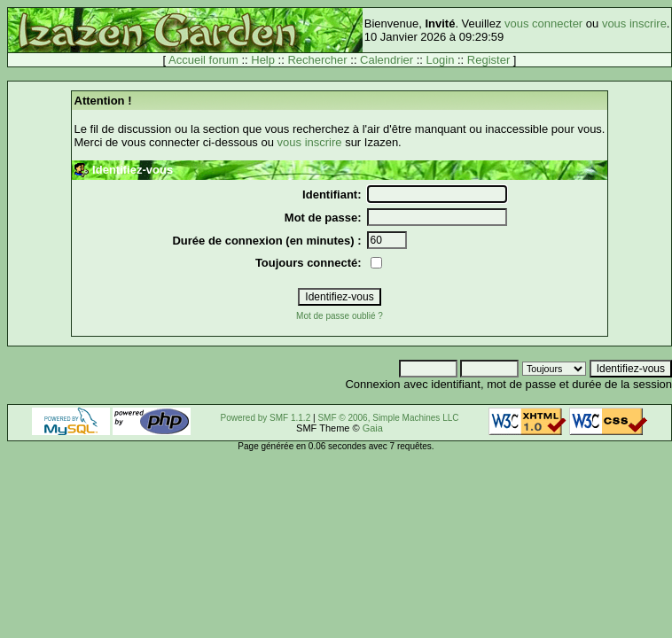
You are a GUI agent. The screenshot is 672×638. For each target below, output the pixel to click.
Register (488, 60)
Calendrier (387, 60)
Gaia (373, 428)
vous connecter (543, 23)
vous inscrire (634, 23)
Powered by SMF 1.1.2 (266, 418)
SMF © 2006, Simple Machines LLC (388, 418)
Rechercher (317, 60)
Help (263, 60)
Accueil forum (203, 60)
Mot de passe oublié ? (340, 316)
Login (441, 60)
